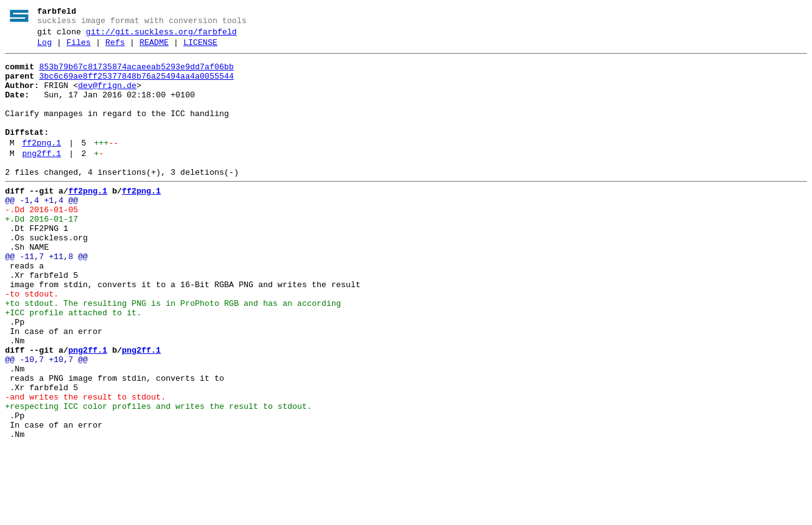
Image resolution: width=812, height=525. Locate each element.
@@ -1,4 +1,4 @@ (42, 230)
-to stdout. (32, 343)
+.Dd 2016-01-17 (42, 253)
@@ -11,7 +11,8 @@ (46, 298)
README (154, 48)
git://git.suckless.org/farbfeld (162, 36)
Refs (115, 48)
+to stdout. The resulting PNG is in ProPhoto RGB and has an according (173, 354)
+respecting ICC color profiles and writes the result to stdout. (158, 478)
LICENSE (201, 48)
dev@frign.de (107, 97)
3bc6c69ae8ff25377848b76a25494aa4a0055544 (137, 86)
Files (78, 48)
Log (45, 48)
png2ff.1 (41, 178)
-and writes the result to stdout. (85, 466)
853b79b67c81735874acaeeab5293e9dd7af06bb (137, 74)
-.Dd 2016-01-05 (42, 242)
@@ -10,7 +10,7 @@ (46, 421)
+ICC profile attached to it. (73, 365)
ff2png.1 (41, 165)
